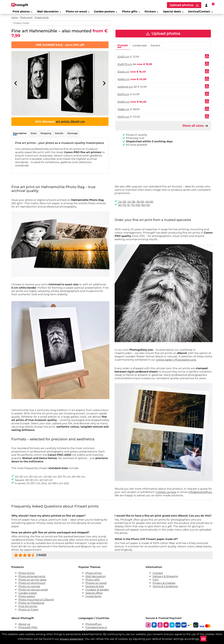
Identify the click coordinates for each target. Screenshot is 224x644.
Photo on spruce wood (33, 592)
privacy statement (71, 638)
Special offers (94, 595)
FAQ (156, 582)
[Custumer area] (206, 5)
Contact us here (166, 494)
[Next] (104, 86)
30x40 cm (123, 75)
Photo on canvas (29, 588)
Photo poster (27, 598)
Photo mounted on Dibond (36, 602)
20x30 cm (123, 60)
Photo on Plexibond (31, 605)
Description (20, 136)
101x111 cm (123, 120)
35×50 (140, 204)
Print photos (21, 13)
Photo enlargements (32, 579)
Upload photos (163, 37)
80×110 (146, 207)
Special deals (174, 13)
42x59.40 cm (125, 90)
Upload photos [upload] (184, 5)
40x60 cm (124, 83)
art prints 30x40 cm (70, 124)
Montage (72, 136)
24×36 (131, 204)
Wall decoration (48, 13)
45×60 (149, 204)
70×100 (136, 207)
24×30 (122, 204)
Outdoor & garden (97, 592)
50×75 (122, 207)
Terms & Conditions (165, 588)
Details (59, 136)
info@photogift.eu (200, 494)
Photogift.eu (93, 626)
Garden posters (105, 13)
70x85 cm (123, 113)
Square (155, 49)
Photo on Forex (28, 612)
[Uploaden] (207, 60)
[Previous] (16, 86)
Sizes (34, 136)
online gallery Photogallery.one (176, 362)
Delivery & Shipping (165, 579)
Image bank (93, 598)
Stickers (152, 13)
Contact (158, 575)
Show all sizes (195, 129)
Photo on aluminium (32, 585)
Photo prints (26, 575)
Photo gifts (131, 13)
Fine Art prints (28, 608)
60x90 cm (124, 105)
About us (24, 626)
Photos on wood (96, 585)
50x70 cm (123, 98)
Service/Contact (202, 13)
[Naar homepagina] (20, 5)
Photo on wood (76, 13)
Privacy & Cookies (164, 585)
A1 (128, 207)
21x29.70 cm (125, 68)
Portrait (123, 49)
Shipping (46, 136)
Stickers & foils (95, 588)
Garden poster (28, 595)
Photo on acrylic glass (32, 582)
